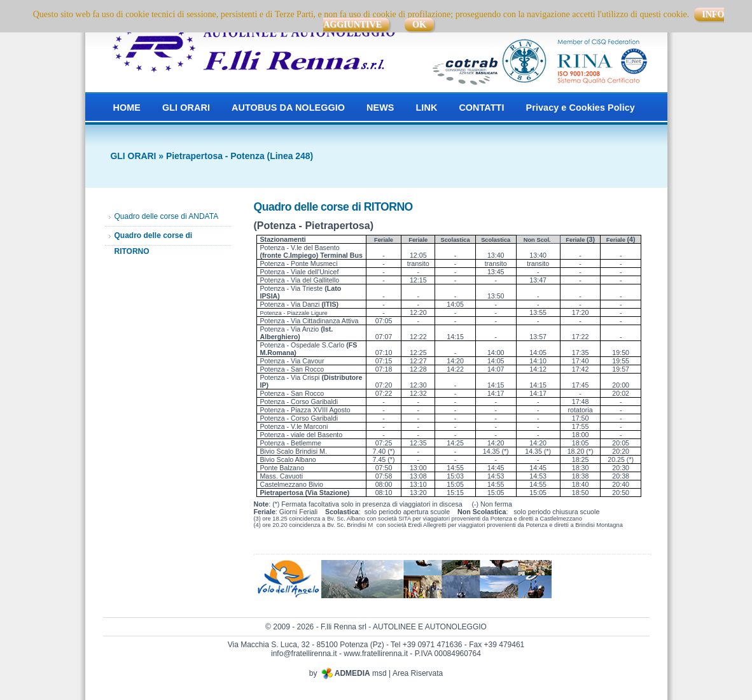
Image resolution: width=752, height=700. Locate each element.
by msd (348, 673)
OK (419, 24)
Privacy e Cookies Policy (581, 108)
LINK (427, 108)
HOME (127, 108)
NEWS (380, 108)
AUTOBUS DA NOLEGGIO (288, 108)
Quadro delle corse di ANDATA (167, 216)
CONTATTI (481, 108)
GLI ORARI (186, 108)
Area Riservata (418, 673)
